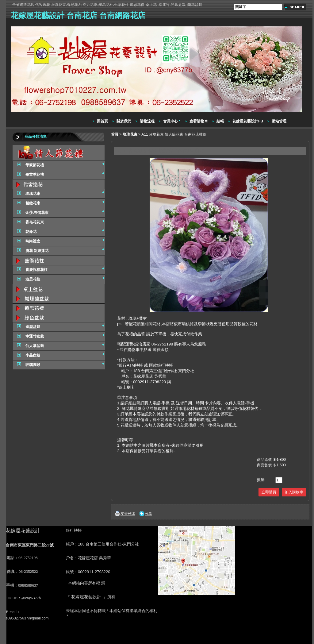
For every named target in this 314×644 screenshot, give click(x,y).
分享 (148, 514)
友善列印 (128, 514)
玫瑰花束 (130, 134)
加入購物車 (294, 492)
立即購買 (269, 492)
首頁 (115, 134)
